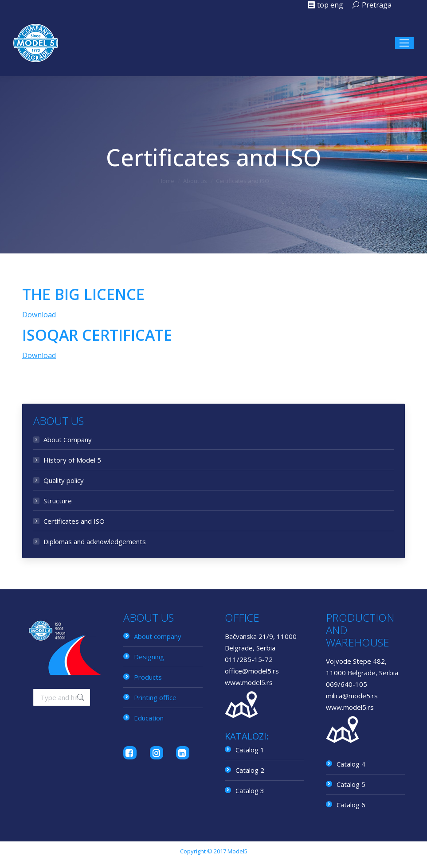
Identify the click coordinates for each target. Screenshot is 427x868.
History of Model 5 (72, 460)
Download (39, 315)
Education (149, 718)
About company (158, 636)
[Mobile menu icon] (404, 43)
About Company (68, 440)
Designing (149, 657)
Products (148, 677)
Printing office (155, 697)
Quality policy (64, 480)
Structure (58, 501)
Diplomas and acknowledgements (95, 541)
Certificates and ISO (74, 521)
